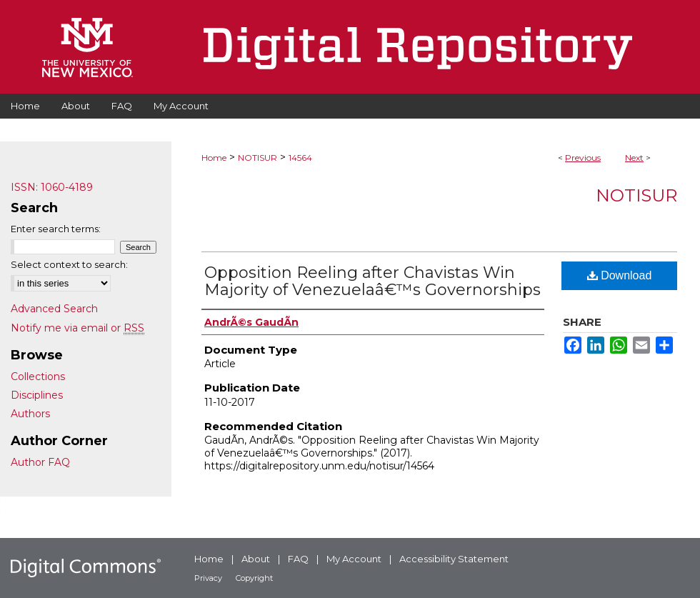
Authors (30, 414)
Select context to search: (69, 264)
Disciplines (37, 395)
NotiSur (636, 195)
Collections (38, 377)
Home (214, 158)
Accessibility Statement (454, 559)
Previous (583, 158)
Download (620, 275)
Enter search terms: (56, 229)
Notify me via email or (77, 328)
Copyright (254, 578)
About (256, 559)
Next (634, 158)
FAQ (298, 559)
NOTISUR (257, 158)
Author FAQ (40, 462)
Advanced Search (54, 309)
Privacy (208, 578)
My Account (354, 559)
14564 (300, 158)
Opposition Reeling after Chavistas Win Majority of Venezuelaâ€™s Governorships (372, 281)
